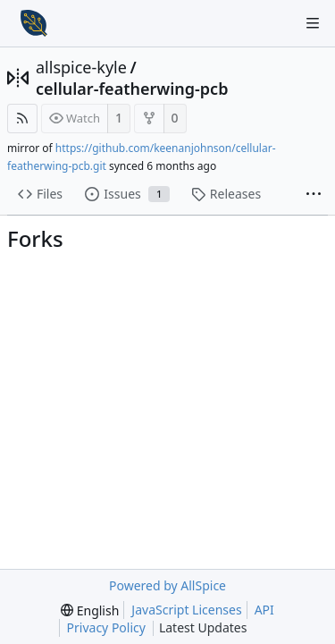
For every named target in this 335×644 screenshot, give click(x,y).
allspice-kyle (81, 67)
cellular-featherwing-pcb (132, 89)
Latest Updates (218, 628)
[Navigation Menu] (313, 23)
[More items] (314, 195)
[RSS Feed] (22, 119)
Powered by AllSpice (167, 585)
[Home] (34, 23)
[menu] (90, 610)
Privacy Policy (106, 627)
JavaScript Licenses (186, 610)
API (264, 610)
